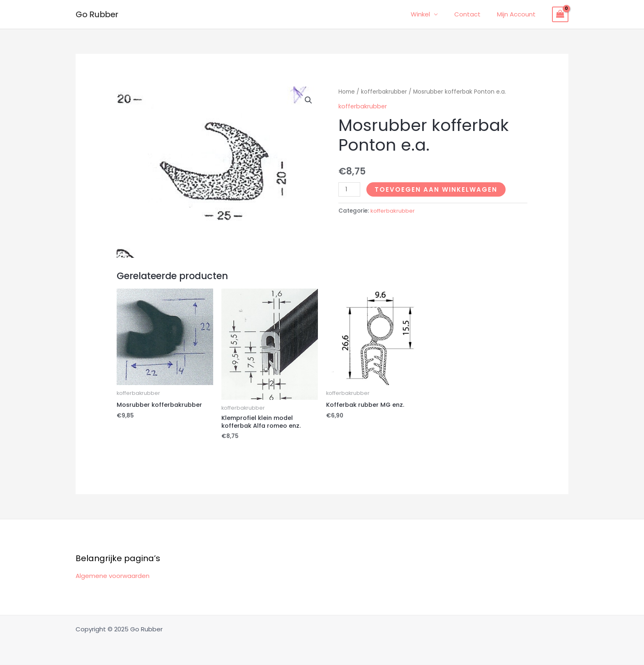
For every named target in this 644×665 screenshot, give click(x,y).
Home (347, 92)
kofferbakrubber (384, 92)
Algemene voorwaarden (113, 577)
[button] (308, 100)
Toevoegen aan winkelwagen (436, 189)
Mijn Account (518, 14)
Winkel (431, 14)
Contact (474, 14)
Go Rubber (97, 14)
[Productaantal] (350, 189)
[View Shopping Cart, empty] (560, 14)
